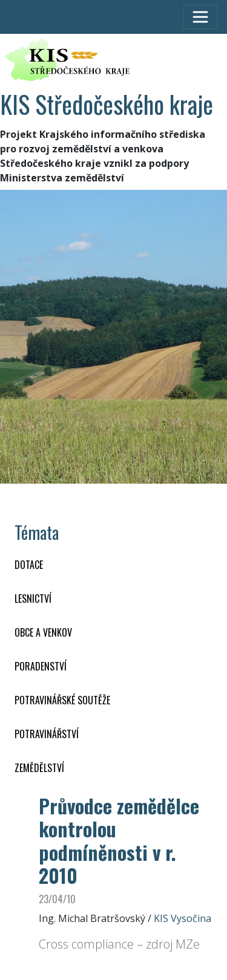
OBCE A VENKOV (43, 632)
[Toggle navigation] (200, 17)
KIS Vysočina (183, 918)
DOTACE (29, 565)
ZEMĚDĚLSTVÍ (39, 768)
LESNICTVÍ (33, 599)
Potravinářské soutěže (62, 700)
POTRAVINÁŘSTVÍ (47, 734)
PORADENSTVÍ (41, 666)
